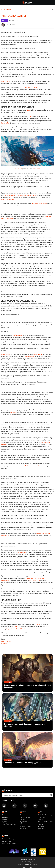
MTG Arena (41, 817)
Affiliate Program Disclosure (25, 827)
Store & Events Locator (45, 822)
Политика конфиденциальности (27, 865)
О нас (22, 815)
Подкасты (5, 822)
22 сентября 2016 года (29, 87)
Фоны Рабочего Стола (9, 824)
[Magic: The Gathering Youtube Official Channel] (35, 806)
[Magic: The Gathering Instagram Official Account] (46, 806)
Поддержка (23, 822)
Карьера (22, 819)
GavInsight (5, 644)
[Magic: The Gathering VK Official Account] (4, 806)
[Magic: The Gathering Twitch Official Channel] (14, 806)
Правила (5, 819)
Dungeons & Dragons (9, 839)
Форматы (5, 817)
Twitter (38, 624)
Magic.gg (40, 819)
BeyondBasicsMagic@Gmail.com (17, 629)
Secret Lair (41, 826)
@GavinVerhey (6, 81)
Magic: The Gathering (45, 815)
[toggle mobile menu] (3, 2)
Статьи (4, 815)
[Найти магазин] (51, 795)
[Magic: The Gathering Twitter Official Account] (25, 806)
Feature (9, 10)
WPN (21, 824)
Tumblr (16, 627)
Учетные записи (25, 817)
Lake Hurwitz (36, 169)
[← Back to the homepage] (27, 2)
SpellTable (41, 829)
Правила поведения (27, 862)
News (3, 10)
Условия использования (27, 859)
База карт (41, 824)
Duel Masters (6, 841)
